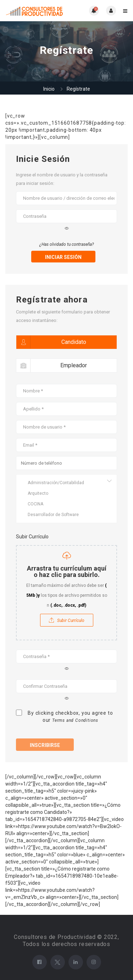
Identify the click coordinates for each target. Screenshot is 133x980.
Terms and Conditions (75, 720)
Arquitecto (66, 493)
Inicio (49, 89)
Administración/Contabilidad (66, 483)
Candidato (51, 342)
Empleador (52, 366)
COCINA (66, 504)
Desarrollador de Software (66, 515)
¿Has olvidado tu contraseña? (67, 244)
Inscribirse (45, 745)
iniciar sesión (63, 257)
